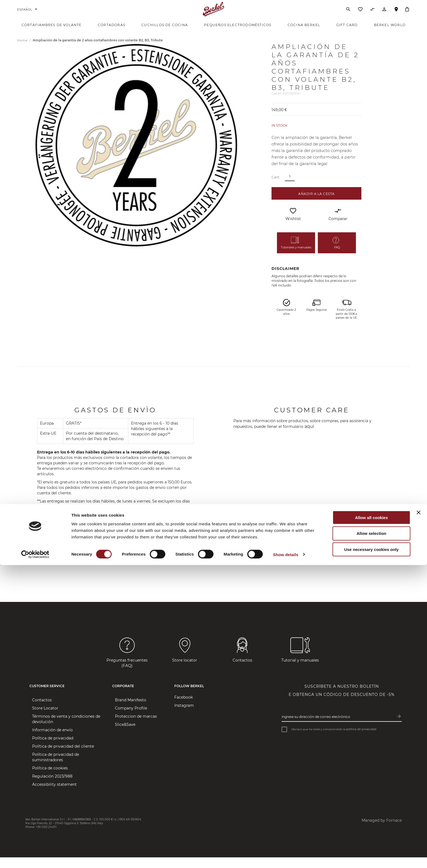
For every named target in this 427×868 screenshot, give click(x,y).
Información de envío (52, 741)
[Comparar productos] (372, 16)
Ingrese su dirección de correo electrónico (316, 727)
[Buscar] (348, 15)
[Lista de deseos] (360, 16)
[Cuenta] (384, 16)
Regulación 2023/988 (52, 787)
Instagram (184, 716)
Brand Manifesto (131, 711)
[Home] (214, 15)
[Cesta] (407, 15)
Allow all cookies (371, 820)
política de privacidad (361, 740)
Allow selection (371, 836)
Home (23, 51)
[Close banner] (419, 815)
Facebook (184, 708)
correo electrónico (113, 542)
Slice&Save (125, 735)
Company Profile (131, 719)
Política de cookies (50, 779)
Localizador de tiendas (396, 17)
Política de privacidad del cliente (63, 757)
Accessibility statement (54, 795)
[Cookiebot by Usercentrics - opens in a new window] (35, 857)
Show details (286, 857)
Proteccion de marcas (136, 727)
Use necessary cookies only (371, 852)
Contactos (42, 711)
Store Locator (45, 719)
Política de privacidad (53, 749)
